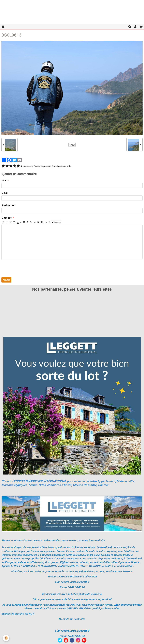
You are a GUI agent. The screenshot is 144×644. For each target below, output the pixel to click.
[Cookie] (6, 638)
